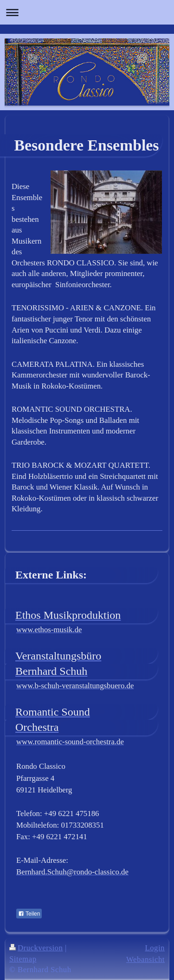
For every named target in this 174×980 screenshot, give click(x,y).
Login (155, 948)
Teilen (29, 914)
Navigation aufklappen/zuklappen (87, 12)
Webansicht (145, 959)
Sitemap (23, 959)
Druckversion (36, 948)
